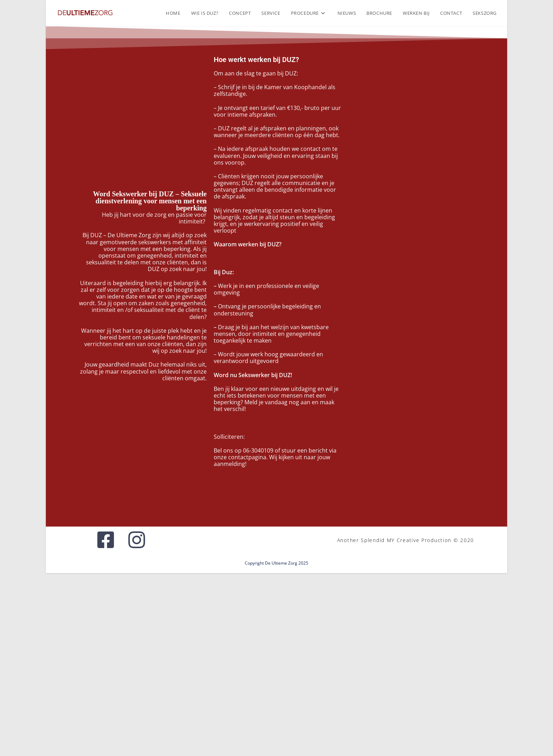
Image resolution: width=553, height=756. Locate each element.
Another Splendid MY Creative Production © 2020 (406, 540)
